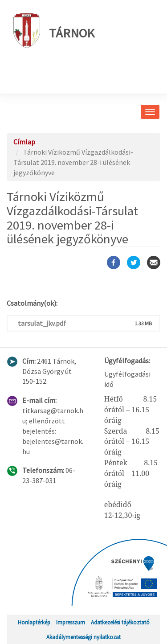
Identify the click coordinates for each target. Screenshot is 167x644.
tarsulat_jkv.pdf (42, 323)
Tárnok (54, 31)
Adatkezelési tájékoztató (120, 622)
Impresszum (71, 622)
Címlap (24, 142)
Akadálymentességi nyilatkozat (83, 637)
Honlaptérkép (34, 622)
